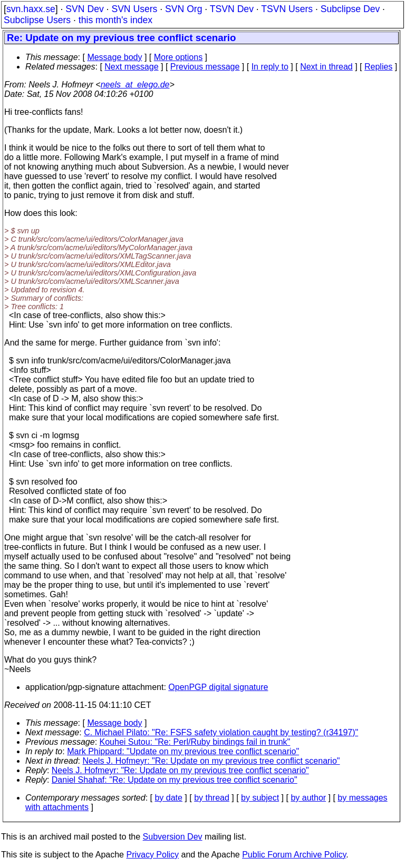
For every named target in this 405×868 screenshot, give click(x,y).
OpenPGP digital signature (218, 687)
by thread (212, 798)
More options (179, 57)
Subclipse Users (37, 20)
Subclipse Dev (350, 9)
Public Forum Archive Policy (294, 855)
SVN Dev (84, 9)
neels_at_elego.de (135, 85)
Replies (378, 67)
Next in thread (326, 67)
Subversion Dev (173, 837)
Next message (131, 67)
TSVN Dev (232, 9)
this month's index (115, 20)
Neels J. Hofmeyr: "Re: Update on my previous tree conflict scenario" (211, 761)
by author (308, 798)
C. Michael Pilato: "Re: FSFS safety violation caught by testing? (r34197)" (221, 732)
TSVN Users (287, 9)
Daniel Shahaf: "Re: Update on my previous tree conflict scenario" (175, 780)
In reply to (270, 67)
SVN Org (184, 9)
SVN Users (134, 9)
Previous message (205, 67)
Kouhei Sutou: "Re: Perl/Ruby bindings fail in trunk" (195, 742)
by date (168, 798)
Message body (114, 57)
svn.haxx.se (31, 9)
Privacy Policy (152, 855)
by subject (260, 798)
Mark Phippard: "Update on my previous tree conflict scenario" (183, 751)
